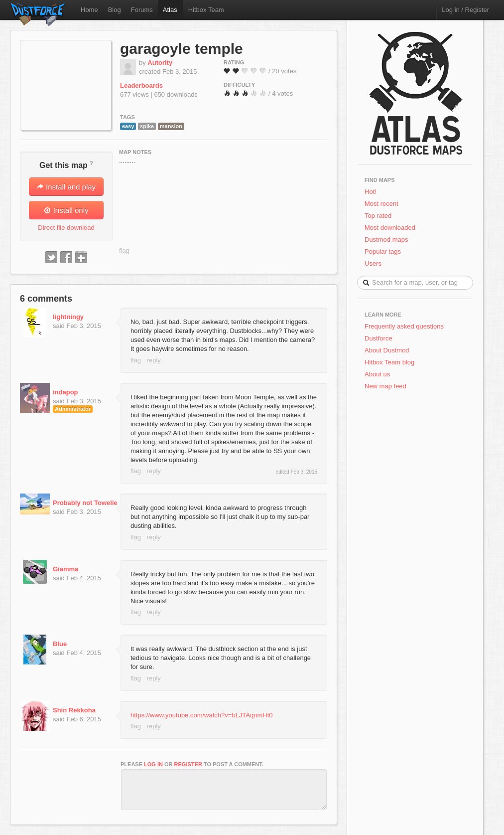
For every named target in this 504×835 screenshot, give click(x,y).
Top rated (378, 216)
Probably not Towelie (85, 503)
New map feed (387, 386)
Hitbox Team (206, 10)
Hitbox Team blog (389, 362)
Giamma (65, 569)
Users (373, 263)
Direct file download (66, 228)
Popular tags (383, 251)
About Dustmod (387, 350)
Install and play (66, 187)
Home (89, 10)
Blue (60, 644)
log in (153, 764)
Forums (142, 10)
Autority (160, 63)
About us (377, 374)
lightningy (68, 317)
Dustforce (378, 338)
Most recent (381, 204)
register (188, 764)
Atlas (170, 10)
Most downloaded (390, 228)
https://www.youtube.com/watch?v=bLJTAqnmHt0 (202, 715)
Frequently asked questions (404, 326)
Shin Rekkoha (74, 710)
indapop (65, 392)
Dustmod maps (386, 240)
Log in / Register (465, 10)
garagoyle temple (182, 49)
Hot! (371, 192)
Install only (66, 210)
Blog (115, 10)
